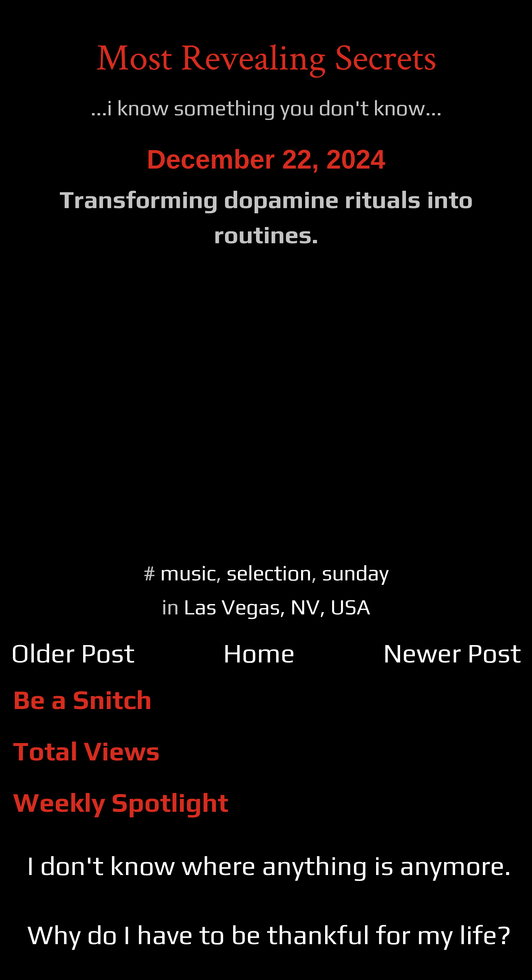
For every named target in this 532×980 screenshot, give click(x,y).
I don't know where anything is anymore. (269, 866)
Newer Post (452, 653)
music (188, 573)
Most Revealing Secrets (266, 58)
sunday (355, 573)
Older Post (73, 653)
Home (259, 653)
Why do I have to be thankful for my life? (269, 935)
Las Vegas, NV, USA (277, 607)
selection (269, 573)
